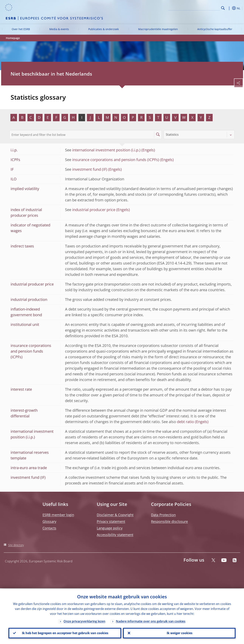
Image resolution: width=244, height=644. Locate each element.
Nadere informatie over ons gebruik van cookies (151, 621)
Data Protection (163, 515)
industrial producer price (94, 210)
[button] (229, 8)
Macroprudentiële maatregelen (158, 29)
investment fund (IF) (90, 169)
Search (223, 8)
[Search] (201, 8)
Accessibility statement (115, 535)
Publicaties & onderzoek (103, 29)
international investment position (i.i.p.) (106, 150)
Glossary (49, 521)
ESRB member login (58, 515)
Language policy (110, 528)
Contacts (49, 528)
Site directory (16, 545)
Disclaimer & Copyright (115, 515)
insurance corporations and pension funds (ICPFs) (116, 160)
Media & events (59, 29)
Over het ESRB (21, 29)
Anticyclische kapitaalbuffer (215, 29)
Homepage (13, 38)
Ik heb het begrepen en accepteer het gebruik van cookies (65, 633)
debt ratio (185, 422)
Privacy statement (111, 521)
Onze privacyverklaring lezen (84, 621)
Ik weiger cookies (179, 633)
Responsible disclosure (169, 521)
